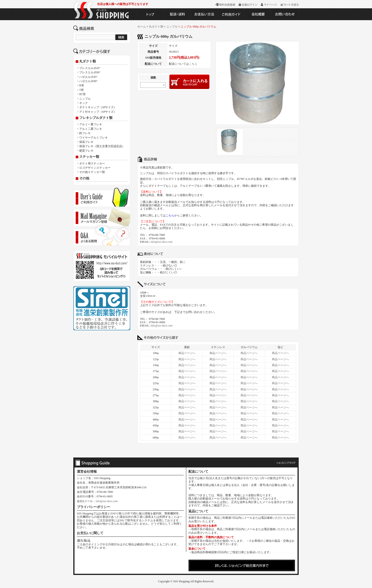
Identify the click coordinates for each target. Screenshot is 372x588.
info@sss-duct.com (161, 242)
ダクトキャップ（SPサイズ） (98, 107)
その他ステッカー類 (92, 172)
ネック (84, 103)
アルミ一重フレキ (91, 124)
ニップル (85, 99)
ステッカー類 (89, 157)
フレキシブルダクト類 (96, 118)
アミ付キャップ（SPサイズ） (98, 112)
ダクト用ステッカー (92, 163)
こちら (193, 64)
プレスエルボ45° (90, 68)
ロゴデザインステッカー (95, 168)
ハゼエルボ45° (88, 77)
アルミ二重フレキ (91, 129)
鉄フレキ (85, 133)
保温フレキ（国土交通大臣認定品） (102, 146)
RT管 (82, 94)
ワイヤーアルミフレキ (93, 138)
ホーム (142, 27)
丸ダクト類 (88, 61)
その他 (84, 178)
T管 (81, 90)
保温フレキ (86, 142)
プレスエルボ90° (90, 72)
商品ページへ (187, 353)
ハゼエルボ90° (88, 81)
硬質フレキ (86, 151)
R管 (82, 85)
